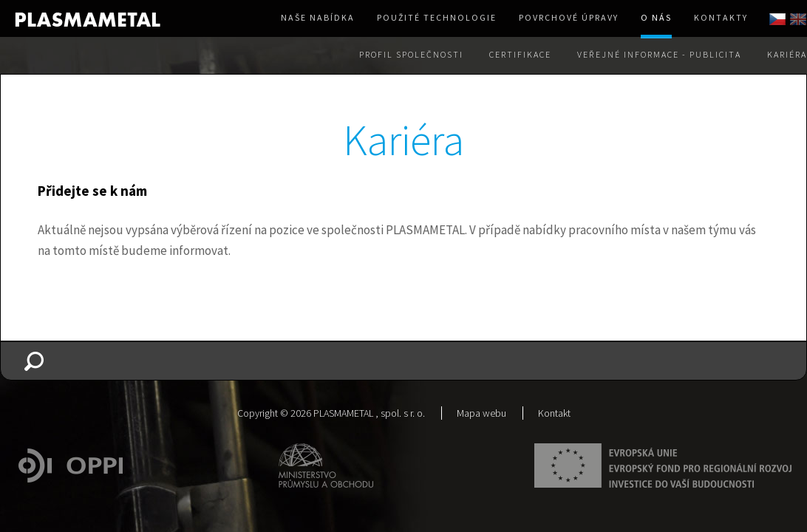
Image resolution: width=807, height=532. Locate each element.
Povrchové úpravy (569, 17)
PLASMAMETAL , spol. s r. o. (369, 413)
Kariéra (787, 54)
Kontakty (721, 17)
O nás (656, 17)
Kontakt (554, 413)
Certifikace (520, 54)
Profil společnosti (411, 54)
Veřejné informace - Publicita (659, 54)
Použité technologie (437, 17)
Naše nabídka (318, 17)
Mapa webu (481, 413)
